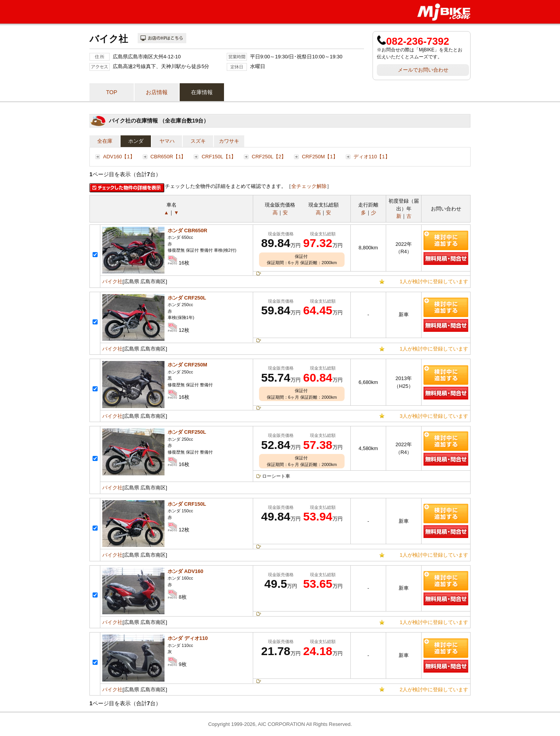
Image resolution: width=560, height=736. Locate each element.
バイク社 (112, 281)
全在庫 (105, 141)
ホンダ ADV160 (185, 571)
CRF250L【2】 (269, 157)
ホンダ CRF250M (187, 365)
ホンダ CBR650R (187, 230)
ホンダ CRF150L (187, 504)
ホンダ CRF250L (187, 298)
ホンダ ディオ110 (188, 638)
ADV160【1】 (119, 157)
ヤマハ (167, 141)
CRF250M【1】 (320, 157)
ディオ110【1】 (372, 157)
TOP (112, 92)
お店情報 (157, 92)
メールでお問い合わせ (423, 70)
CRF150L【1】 (219, 157)
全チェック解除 (309, 186)
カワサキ (229, 141)
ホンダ (136, 141)
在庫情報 (202, 92)
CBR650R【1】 (168, 157)
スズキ (198, 141)
